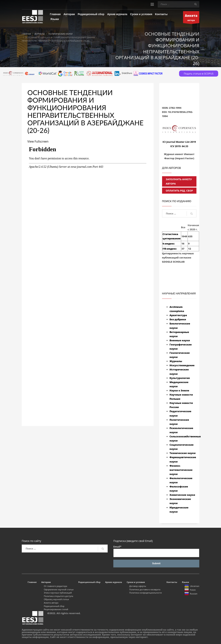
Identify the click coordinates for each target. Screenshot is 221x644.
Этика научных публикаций (58, 593)
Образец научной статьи (56, 599)
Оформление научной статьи (59, 589)
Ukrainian (192, 586)
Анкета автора (51, 603)
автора (191, 18)
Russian (191, 594)
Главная (32, 582)
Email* (156, 551)
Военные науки (180, 340)
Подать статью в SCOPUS (199, 74)
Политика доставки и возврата (145, 589)
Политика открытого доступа (58, 596)
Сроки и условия (136, 582)
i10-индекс (170, 249)
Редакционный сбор (54, 606)
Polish (190, 590)
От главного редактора (56, 586)
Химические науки (182, 495)
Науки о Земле (179, 390)
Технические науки (183, 453)
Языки (185, 582)
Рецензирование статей (56, 609)
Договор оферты (138, 586)
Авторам (46, 582)
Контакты (172, 582)
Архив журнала (114, 582)
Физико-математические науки (181, 470)
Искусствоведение (182, 365)
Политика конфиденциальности (145, 593)
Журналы (176, 361)
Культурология (180, 378)
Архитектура (178, 315)
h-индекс (169, 244)
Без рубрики (178, 319)
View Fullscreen (38, 141)
